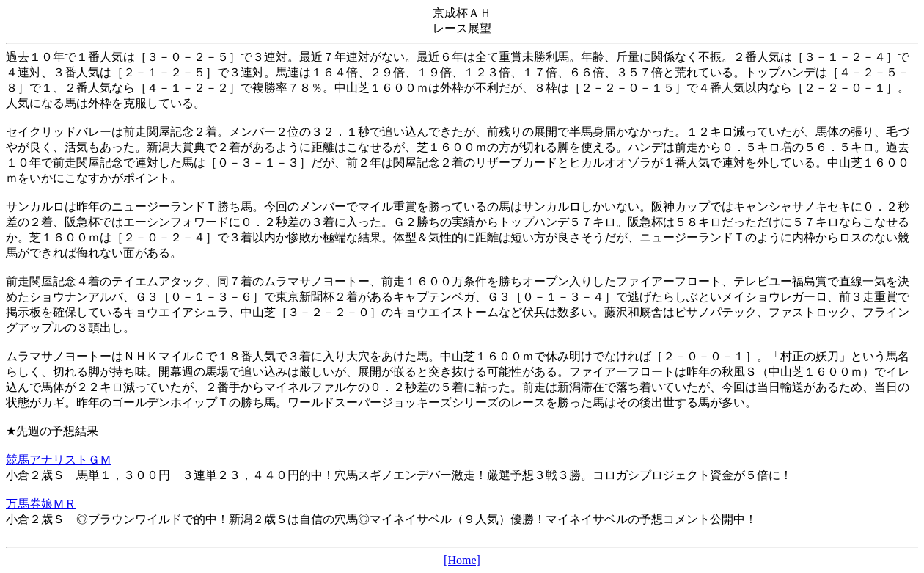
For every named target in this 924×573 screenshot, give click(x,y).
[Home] (462, 560)
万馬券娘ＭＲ (41, 504)
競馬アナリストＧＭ (59, 460)
